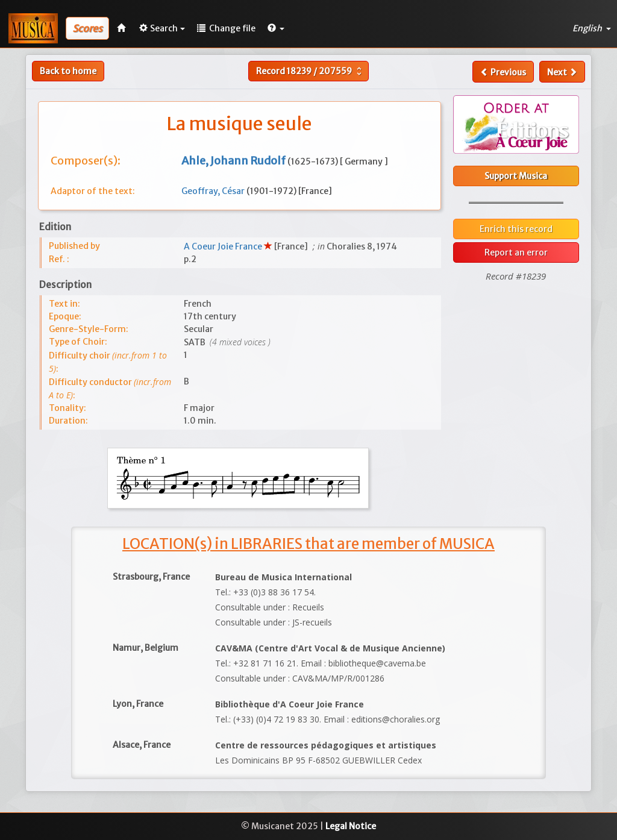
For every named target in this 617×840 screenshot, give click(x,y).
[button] (276, 28)
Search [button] (162, 28)
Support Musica (516, 176)
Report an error (516, 252)
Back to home (68, 71)
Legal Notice (351, 826)
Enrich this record (516, 229)
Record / (310, 71)
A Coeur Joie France (224, 246)
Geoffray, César (214, 191)
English (592, 28)
